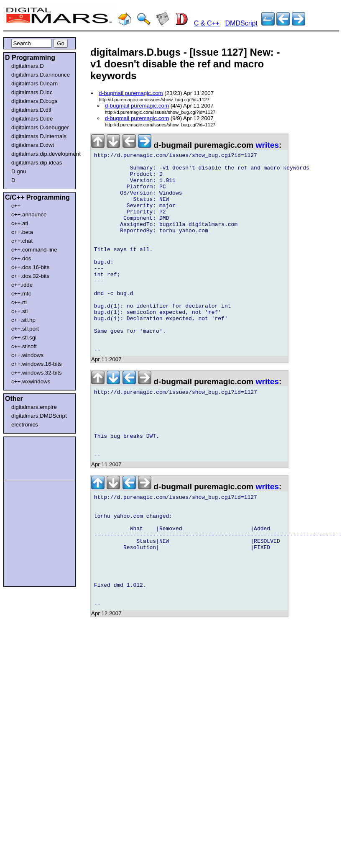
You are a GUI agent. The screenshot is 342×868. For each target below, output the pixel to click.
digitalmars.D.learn (34, 83)
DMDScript (241, 23)
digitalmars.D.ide (32, 119)
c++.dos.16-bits (30, 267)
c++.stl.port (25, 329)
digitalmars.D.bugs (34, 101)
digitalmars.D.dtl (31, 110)
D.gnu (19, 171)
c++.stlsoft (24, 346)
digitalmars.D (28, 66)
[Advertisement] (30, 457)
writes (267, 145)
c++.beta (22, 232)
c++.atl (20, 223)
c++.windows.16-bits (37, 364)
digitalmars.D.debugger (40, 127)
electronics (25, 425)
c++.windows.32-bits (37, 373)
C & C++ (207, 23)
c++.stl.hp (23, 320)
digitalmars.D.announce (41, 75)
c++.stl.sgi (24, 338)
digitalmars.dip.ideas (37, 163)
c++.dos (21, 258)
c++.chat (22, 241)
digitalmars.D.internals (39, 136)
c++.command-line (34, 250)
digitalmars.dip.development (41, 154)
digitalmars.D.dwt (33, 145)
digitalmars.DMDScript (39, 416)
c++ (16, 206)
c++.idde (22, 285)
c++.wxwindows (31, 381)
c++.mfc (21, 294)
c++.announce (29, 214)
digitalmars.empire (34, 407)
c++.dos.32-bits (30, 276)
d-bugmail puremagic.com (131, 93)
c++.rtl (19, 302)
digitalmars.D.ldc (32, 92)
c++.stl (19, 311)
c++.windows (27, 355)
